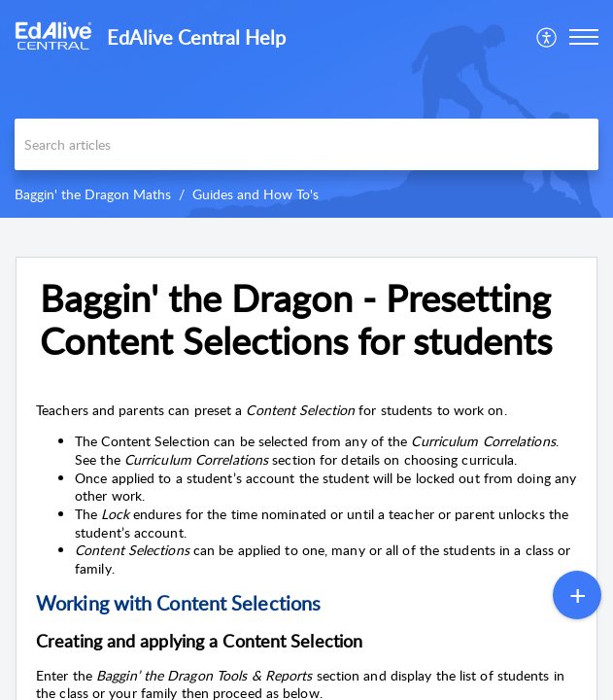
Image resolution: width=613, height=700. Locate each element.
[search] (306, 144)
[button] (547, 37)
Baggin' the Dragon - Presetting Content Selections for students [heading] (296, 320)
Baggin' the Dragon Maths (93, 194)
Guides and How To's (255, 194)
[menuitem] (547, 37)
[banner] (306, 109)
